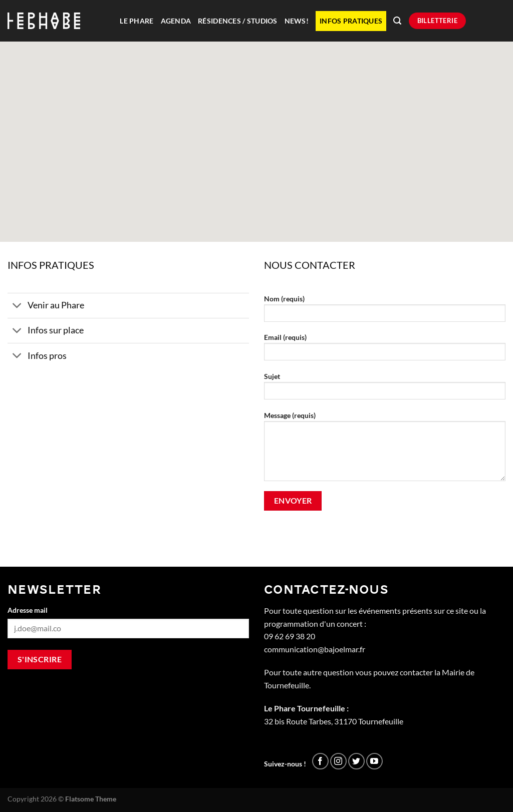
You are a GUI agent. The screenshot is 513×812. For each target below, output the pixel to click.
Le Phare (137, 21)
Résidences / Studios (237, 21)
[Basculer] (17, 307)
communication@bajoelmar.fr (315, 649)
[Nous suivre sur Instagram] (338, 761)
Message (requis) (385, 450)
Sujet (385, 389)
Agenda (176, 21)
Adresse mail (28, 610)
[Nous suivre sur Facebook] (320, 761)
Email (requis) (385, 350)
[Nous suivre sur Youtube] (374, 761)
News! (297, 21)
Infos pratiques (351, 21)
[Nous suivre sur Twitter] (356, 761)
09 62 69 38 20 (290, 636)
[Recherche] (397, 21)
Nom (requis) (385, 312)
